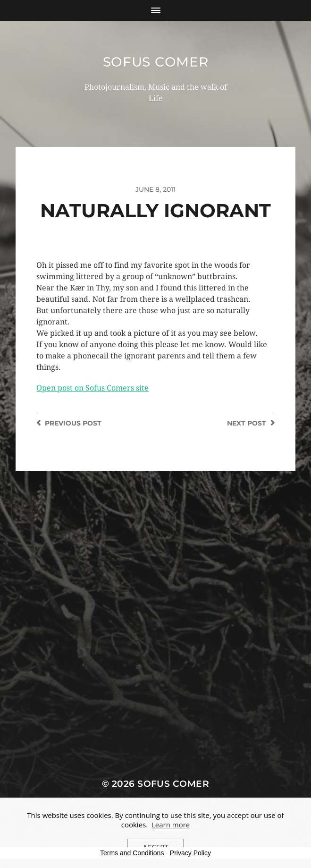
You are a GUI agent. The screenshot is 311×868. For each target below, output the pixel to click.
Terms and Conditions (132, 853)
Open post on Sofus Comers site (92, 388)
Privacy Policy (190, 853)
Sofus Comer (156, 62)
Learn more (171, 825)
